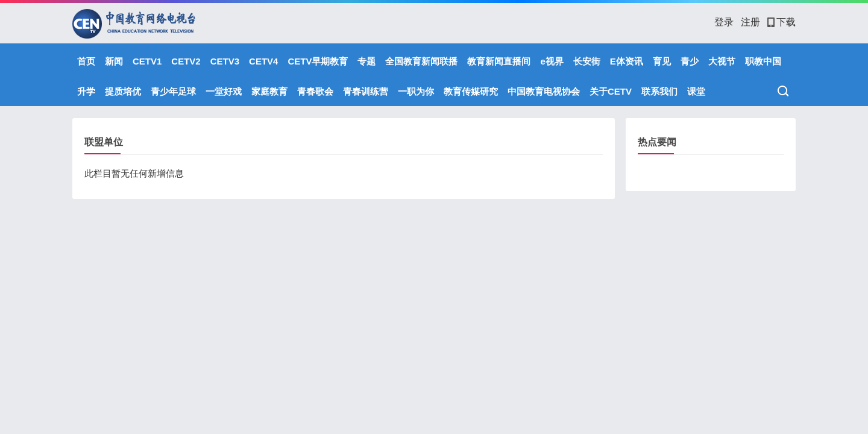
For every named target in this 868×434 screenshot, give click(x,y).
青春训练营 (366, 91)
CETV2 (186, 61)
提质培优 (123, 91)
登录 (724, 22)
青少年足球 (173, 91)
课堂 (696, 91)
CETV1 (147, 61)
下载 (782, 22)
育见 (662, 61)
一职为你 (416, 91)
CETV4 (263, 61)
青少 (690, 61)
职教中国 (763, 61)
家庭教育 (269, 91)
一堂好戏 (224, 91)
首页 (86, 61)
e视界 (552, 61)
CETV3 (225, 61)
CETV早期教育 (318, 61)
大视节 (722, 61)
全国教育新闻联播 (421, 61)
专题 (366, 61)
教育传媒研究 (471, 91)
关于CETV (611, 91)
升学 (86, 91)
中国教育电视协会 (544, 91)
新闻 (114, 61)
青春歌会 (315, 91)
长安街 (587, 61)
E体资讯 (627, 61)
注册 (750, 22)
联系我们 (659, 91)
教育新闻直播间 (499, 61)
